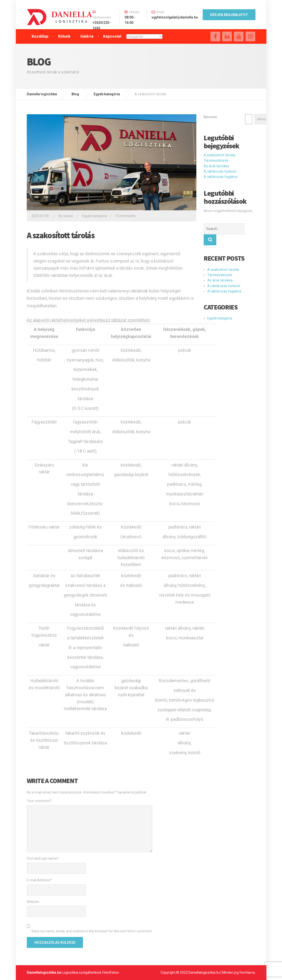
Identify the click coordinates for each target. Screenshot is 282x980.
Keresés (210, 117)
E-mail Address (39, 880)
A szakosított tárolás (220, 155)
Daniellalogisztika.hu (44, 972)
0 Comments (126, 216)
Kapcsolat (112, 36)
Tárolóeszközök (216, 160)
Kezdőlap (40, 36)
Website (33, 902)
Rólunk (64, 36)
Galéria (87, 36)
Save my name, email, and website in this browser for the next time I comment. (92, 931)
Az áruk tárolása (216, 166)
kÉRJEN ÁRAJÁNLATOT (229, 15)
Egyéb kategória (95, 216)
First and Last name (43, 858)
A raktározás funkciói (220, 171)
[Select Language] (144, 36)
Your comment (39, 801)
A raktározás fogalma (221, 177)
